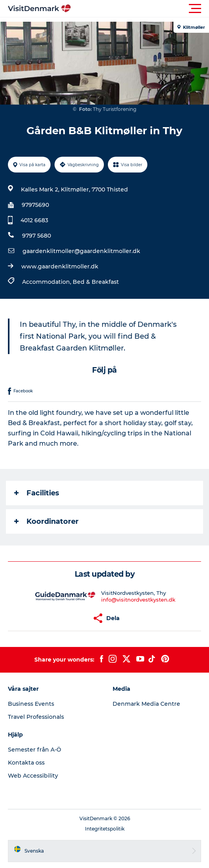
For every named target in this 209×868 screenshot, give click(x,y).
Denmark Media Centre (146, 704)
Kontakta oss (26, 763)
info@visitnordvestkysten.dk (138, 600)
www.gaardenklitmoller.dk (60, 266)
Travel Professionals (36, 717)
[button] (140, 9)
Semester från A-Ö (35, 750)
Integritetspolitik (105, 829)
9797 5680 (37, 236)
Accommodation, (47, 282)
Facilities (37, 493)
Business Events (31, 704)
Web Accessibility (33, 776)
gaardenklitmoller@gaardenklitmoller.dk (81, 251)
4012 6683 (34, 220)
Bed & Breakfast (96, 282)
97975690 (35, 205)
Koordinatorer (46, 521)
